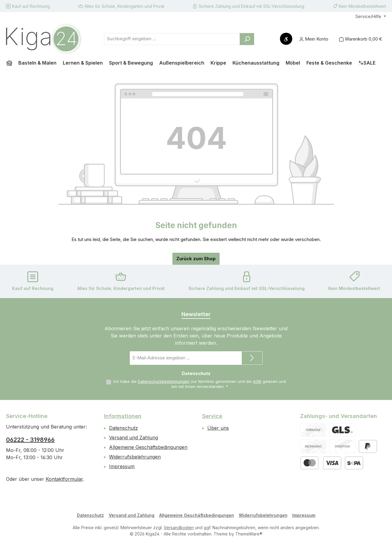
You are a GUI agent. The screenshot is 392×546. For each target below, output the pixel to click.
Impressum (122, 466)
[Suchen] (247, 39)
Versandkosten (179, 528)
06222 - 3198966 (30, 440)
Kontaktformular (64, 479)
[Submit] (252, 358)
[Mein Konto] (314, 39)
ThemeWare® (249, 534)
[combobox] (172, 39)
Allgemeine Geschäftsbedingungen (148, 447)
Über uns (218, 428)
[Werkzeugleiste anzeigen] (286, 39)
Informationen (123, 416)
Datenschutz (123, 428)
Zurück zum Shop (196, 259)
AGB (257, 381)
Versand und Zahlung (134, 438)
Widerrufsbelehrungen (135, 457)
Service (212, 416)
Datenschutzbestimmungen (164, 381)
